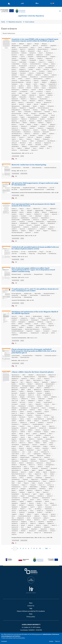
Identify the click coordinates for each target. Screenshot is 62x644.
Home (3, 22)
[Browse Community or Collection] (31, 34)
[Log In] (37, 3)
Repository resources (15, 22)
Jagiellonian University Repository (31, 16)
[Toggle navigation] (60, 11)
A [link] (21, 4)
